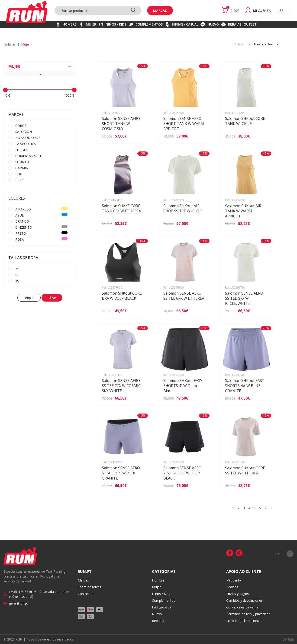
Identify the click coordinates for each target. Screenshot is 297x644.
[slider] (5, 90)
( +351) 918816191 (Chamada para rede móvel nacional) (39, 594)
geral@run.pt (19, 603)
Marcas (160, 11)
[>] (271, 508)
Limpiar (29, 298)
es (284, 11)
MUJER (40, 66)
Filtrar (52, 298)
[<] (228, 508)
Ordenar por (242, 44)
